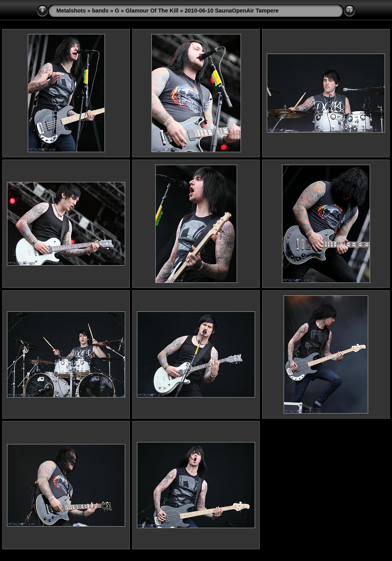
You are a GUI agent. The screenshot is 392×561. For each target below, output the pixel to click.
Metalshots (71, 11)
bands (100, 11)
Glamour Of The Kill (152, 11)
